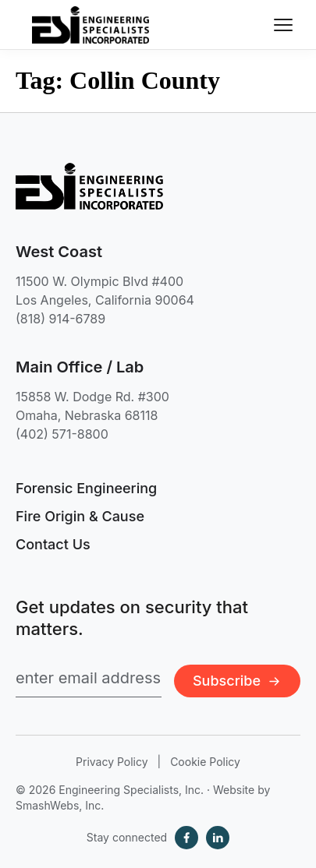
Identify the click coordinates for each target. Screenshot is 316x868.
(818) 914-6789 (60, 319)
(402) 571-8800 (62, 434)
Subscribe (237, 681)
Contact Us (53, 544)
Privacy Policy (112, 762)
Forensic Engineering (86, 488)
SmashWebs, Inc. (60, 805)
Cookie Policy (205, 762)
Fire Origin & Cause (80, 516)
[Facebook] (186, 838)
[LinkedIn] (218, 838)
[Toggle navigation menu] (283, 25)
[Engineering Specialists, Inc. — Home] (91, 25)
